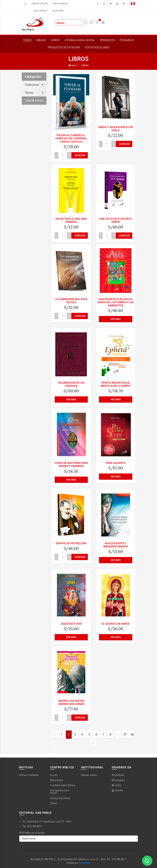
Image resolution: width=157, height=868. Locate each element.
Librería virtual (40, 4)
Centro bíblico (61, 4)
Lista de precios (34, 100)
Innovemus (85, 863)
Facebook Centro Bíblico (63, 785)
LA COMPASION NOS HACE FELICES (71, 301)
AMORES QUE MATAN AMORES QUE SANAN (71, 702)
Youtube (117, 790)
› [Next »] (93, 743)
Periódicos (107, 40)
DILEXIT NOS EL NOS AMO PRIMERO (71, 220)
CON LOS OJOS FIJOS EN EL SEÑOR (116, 220)
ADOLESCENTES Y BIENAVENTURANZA (116, 545)
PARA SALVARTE (116, 463)
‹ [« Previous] (54, 735)
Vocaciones (58, 11)
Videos (54, 803)
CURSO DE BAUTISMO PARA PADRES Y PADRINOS (71, 465)
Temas (29, 93)
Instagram (118, 780)
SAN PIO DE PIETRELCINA (71, 543)
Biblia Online (56, 780)
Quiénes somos (89, 775)
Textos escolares (97, 47)
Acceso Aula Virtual (60, 798)
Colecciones (33, 85)
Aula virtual (40, 11)
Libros (55, 40)
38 (132, 735)
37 (125, 735)
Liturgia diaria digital (80, 40)
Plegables (127, 40)
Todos (27, 40)
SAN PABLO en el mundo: (32, 833)
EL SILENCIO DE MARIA (116, 624)
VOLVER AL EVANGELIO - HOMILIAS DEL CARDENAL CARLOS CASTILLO (71, 138)
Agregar (80, 155)
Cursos (54, 775)
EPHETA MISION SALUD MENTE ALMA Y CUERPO (116, 384)
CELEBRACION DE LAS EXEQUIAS (71, 384)
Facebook (118, 775)
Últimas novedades (29, 775)
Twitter (117, 785)
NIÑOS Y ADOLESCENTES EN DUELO (116, 129)
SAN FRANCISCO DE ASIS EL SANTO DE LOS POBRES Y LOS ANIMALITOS (116, 302)
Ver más (116, 319)
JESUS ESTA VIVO (71, 624)
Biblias (41, 40)
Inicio (72, 65)
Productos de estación (64, 47)
